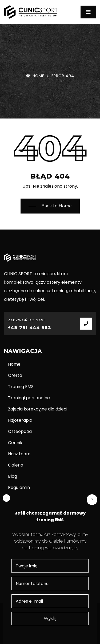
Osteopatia (20, 431)
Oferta (15, 375)
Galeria (16, 465)
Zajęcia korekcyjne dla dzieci (38, 409)
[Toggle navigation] (88, 12)
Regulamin (19, 487)
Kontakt (16, 499)
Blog (13, 476)
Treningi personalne (29, 398)
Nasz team (19, 454)
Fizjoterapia (20, 420)
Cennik (15, 443)
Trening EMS (21, 387)
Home (35, 76)
